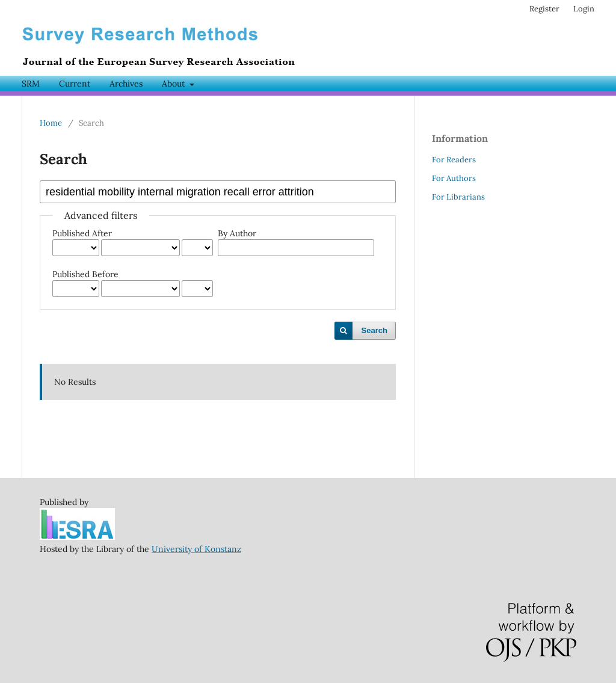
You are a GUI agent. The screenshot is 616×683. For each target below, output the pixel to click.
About (174, 84)
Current (75, 84)
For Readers (454, 160)
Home (51, 123)
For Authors (454, 178)
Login (584, 9)
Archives (126, 84)
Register (544, 9)
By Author (237, 233)
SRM (31, 84)
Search (374, 330)
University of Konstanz (196, 549)
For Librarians (458, 197)
